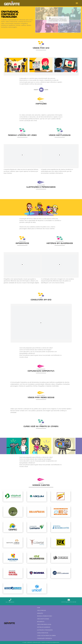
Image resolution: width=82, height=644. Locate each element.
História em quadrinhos (44, 627)
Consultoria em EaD (43, 633)
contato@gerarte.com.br (69, 602)
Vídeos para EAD (41, 610)
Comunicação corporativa (44, 638)
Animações (40, 613)
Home (39, 608)
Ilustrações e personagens (45, 630)
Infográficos (41, 622)
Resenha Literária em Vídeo (45, 616)
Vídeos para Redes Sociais (44, 624)
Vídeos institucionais (43, 619)
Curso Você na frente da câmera (46, 636)
